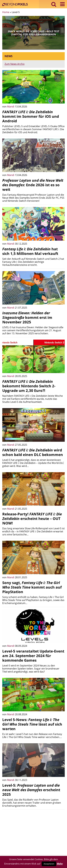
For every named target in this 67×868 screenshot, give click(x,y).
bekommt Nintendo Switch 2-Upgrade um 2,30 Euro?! (29, 386)
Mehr (60, 864)
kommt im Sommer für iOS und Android (31, 116)
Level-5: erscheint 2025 (31, 790)
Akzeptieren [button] (49, 864)
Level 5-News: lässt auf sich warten (32, 724)
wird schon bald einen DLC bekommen (33, 452)
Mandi (11, 107)
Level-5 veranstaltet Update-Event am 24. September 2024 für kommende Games (33, 656)
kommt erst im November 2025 (27, 317)
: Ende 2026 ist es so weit (33, 185)
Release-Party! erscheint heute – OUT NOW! (32, 518)
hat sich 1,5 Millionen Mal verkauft (30, 251)
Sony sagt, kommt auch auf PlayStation (32, 587)
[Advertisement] (33, 833)
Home (6, 12)
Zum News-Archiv (15, 64)
